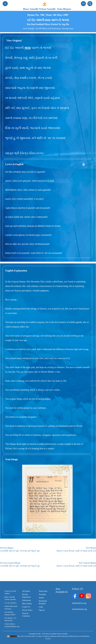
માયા (28, 48)
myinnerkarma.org (79, 609)
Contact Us (26, 607)
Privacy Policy (27, 610)
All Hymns (26, 591)
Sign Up (42, 610)
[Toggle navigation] (5, 4)
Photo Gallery (27, 604)
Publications (27, 600)
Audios (41, 598)
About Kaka (43, 591)
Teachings (42, 594)
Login (41, 607)
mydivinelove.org (79, 603)
